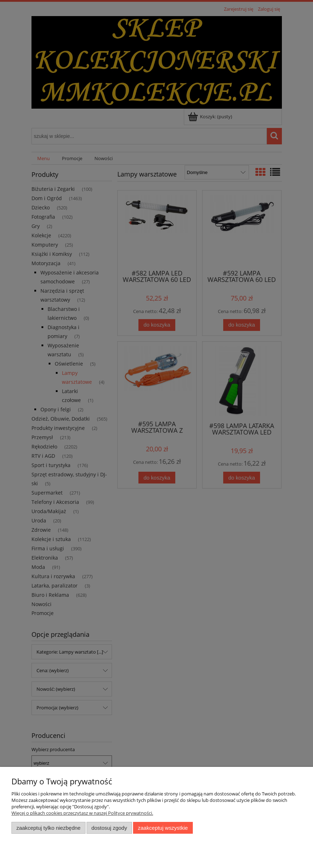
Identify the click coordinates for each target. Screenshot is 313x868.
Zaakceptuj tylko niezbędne (48, 828)
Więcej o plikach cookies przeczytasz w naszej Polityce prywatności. (82, 813)
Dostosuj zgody (109, 828)
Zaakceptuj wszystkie (163, 828)
